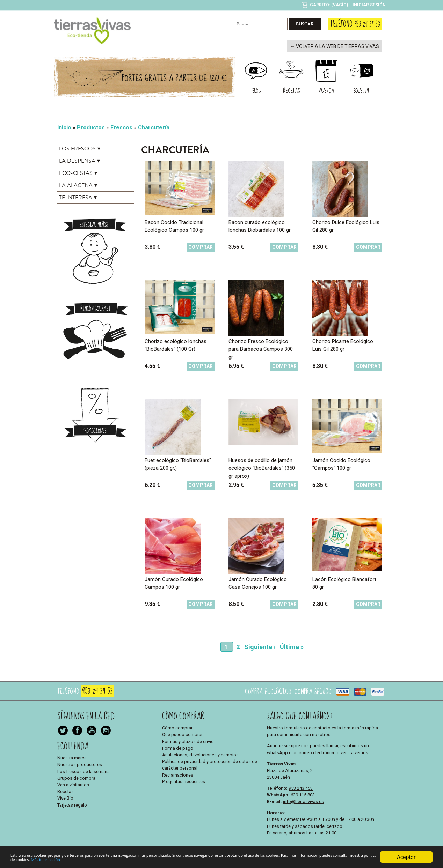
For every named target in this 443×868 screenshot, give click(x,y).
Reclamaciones (178, 774)
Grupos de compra (76, 777)
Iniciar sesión (369, 5)
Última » (292, 646)
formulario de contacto (307, 727)
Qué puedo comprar (182, 734)
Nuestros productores (80, 764)
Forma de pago (178, 747)
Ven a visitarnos (73, 784)
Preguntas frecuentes (184, 781)
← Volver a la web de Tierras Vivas (339, 46)
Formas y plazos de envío (188, 741)
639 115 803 (303, 794)
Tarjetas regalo (72, 804)
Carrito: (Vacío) (329, 5)
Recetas (66, 791)
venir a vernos (354, 752)
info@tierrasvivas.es (303, 801)
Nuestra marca (72, 757)
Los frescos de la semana (83, 771)
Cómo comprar (177, 727)
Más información (215, 863)
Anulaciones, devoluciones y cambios (200, 754)
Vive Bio (65, 798)
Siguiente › (260, 646)
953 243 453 (301, 788)
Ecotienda (73, 746)
